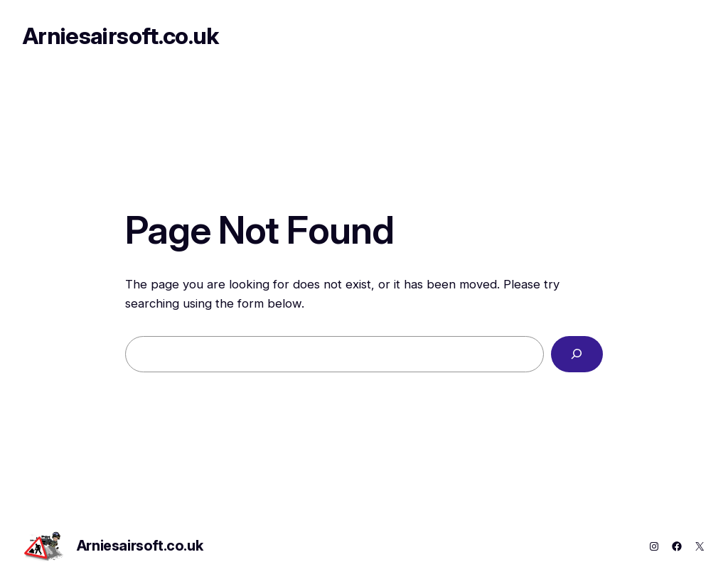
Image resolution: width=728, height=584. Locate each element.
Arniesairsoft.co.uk (121, 36)
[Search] (577, 354)
